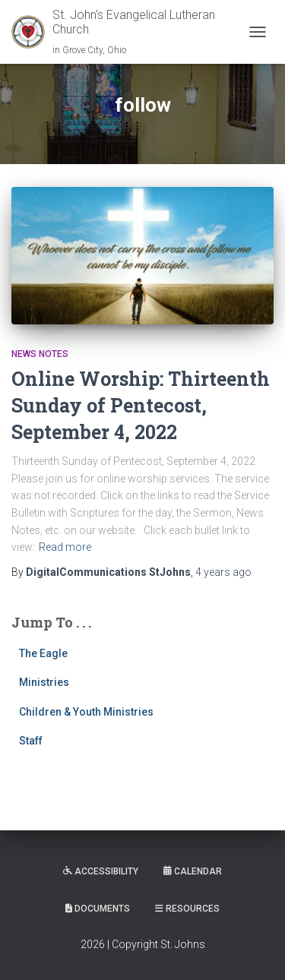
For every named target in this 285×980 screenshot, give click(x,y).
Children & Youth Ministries (86, 712)
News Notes (40, 354)
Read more (65, 547)
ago (223, 572)
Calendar (193, 871)
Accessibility (101, 871)
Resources (187, 909)
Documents (98, 909)
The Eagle (43, 653)
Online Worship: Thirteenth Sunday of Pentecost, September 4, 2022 (141, 405)
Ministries (44, 682)
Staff (31, 741)
